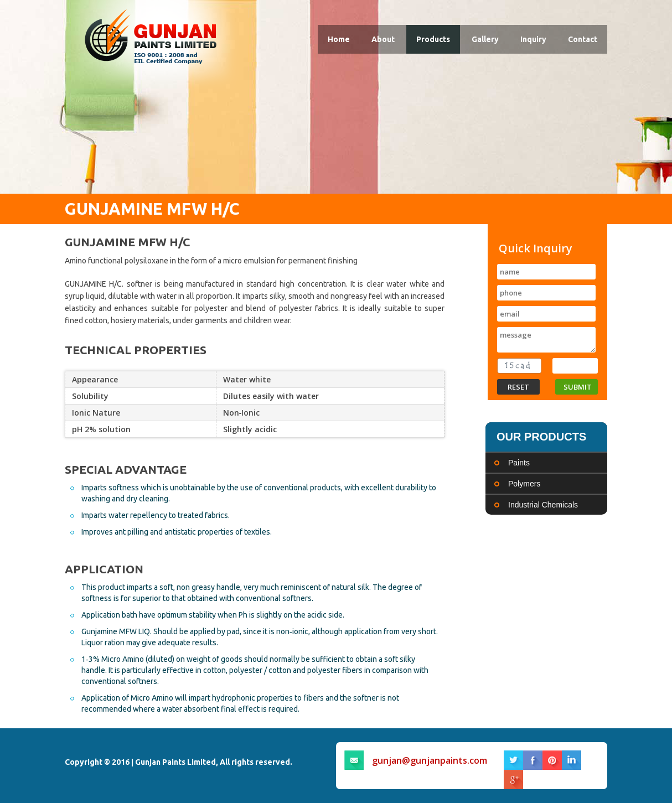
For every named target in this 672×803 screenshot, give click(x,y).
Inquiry (533, 39)
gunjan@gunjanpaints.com (430, 760)
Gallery (485, 39)
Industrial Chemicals (543, 505)
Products (433, 39)
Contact (583, 39)
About (383, 39)
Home (339, 39)
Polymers (524, 484)
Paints (519, 463)
